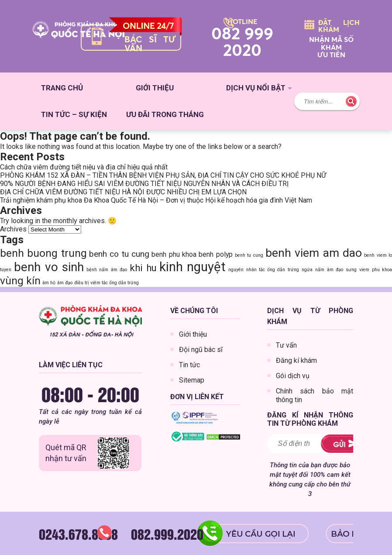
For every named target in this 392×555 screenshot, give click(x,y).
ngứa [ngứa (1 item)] (307, 270)
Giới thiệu (155, 88)
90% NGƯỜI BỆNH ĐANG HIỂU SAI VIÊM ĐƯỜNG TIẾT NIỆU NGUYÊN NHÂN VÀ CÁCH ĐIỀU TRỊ (144, 184)
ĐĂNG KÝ (337, 444)
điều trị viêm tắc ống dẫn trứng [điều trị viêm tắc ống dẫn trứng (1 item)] (107, 283)
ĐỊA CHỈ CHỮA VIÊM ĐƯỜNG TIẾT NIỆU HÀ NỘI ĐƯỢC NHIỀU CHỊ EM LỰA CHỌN (123, 192)
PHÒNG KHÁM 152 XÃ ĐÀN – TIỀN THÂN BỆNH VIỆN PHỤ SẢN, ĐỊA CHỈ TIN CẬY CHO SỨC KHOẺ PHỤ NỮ (163, 175)
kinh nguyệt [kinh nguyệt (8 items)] (193, 267)
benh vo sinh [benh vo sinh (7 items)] (49, 267)
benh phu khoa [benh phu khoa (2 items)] (174, 254)
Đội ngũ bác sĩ (201, 350)
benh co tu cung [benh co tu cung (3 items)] (119, 254)
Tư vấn (286, 345)
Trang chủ (62, 88)
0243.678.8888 (78, 534)
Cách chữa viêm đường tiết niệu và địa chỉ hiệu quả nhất (84, 167)
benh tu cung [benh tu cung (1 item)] (249, 255)
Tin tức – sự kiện (74, 114)
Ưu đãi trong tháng (165, 114)
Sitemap (192, 380)
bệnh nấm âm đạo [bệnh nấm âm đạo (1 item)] (107, 270)
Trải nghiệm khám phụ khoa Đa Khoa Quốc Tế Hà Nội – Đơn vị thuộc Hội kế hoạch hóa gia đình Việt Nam (156, 200)
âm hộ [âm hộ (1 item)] (49, 283)
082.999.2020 (167, 534)
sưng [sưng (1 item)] (351, 270)
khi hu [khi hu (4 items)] (143, 268)
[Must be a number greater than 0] (294, 444)
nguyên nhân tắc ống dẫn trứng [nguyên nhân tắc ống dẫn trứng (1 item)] (263, 270)
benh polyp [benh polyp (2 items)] (215, 254)
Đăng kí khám (296, 360)
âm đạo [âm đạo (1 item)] (65, 283)
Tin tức (189, 365)
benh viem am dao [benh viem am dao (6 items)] (314, 253)
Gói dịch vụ (293, 376)
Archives (13, 229)
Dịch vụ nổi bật (256, 88)
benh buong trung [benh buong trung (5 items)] (43, 253)
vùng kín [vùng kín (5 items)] (20, 281)
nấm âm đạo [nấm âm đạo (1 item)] (329, 270)
